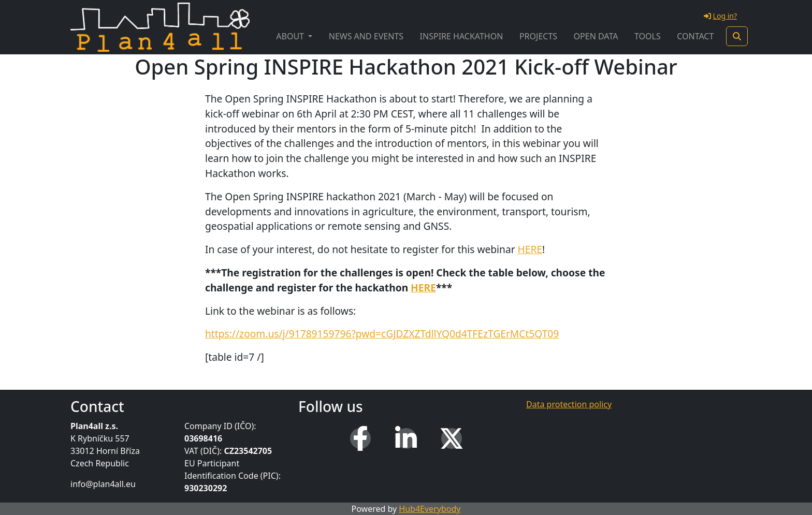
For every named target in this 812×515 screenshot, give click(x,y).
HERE (530, 249)
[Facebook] (360, 438)
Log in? (720, 16)
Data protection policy (569, 404)
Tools (648, 36)
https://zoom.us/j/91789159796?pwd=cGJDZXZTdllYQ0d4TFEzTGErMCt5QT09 (382, 334)
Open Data (596, 36)
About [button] (291, 36)
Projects (538, 36)
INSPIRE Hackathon (462, 36)
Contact (695, 36)
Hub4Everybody (430, 509)
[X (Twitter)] (452, 438)
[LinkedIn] (406, 438)
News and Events (366, 36)
